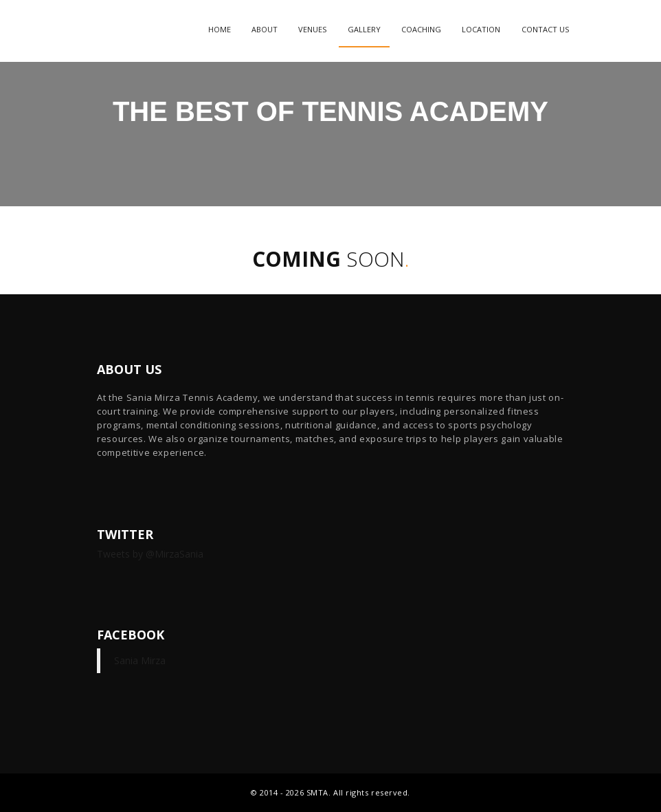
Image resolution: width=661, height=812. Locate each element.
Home (220, 29)
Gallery (364, 29)
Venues (312, 29)
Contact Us (545, 29)
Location (481, 29)
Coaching (421, 29)
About (265, 29)
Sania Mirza (140, 660)
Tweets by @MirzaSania (150, 554)
